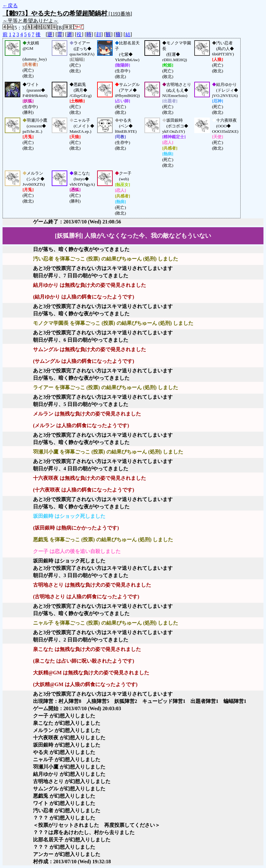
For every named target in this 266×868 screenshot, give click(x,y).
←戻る (10, 6)
